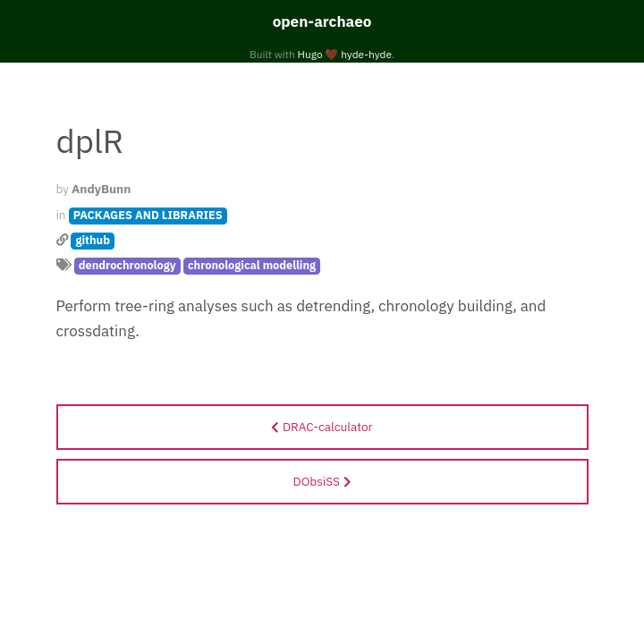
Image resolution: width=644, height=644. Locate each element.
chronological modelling (252, 265)
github (93, 240)
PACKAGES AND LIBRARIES (148, 215)
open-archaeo (322, 21)
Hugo (310, 54)
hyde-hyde (366, 54)
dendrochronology (127, 265)
